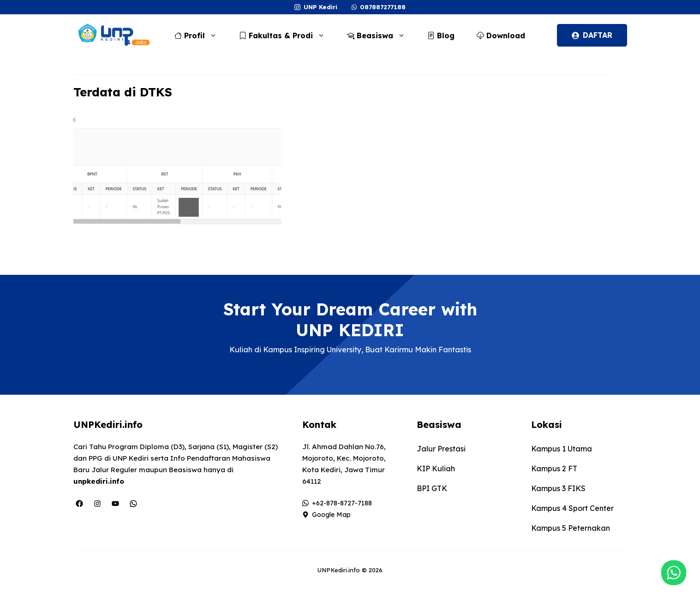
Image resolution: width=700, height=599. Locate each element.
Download (501, 36)
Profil (200, 36)
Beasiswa (381, 36)
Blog (441, 36)
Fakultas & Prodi (287, 36)
